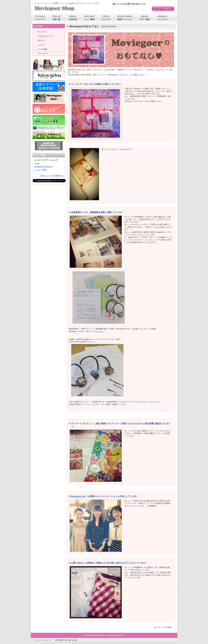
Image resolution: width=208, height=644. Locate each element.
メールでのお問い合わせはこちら (131, 4)
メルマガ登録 (49, 120)
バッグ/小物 (42, 49)
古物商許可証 (49, 146)
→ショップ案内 (41, 170)
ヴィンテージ (43, 53)
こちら (101, 331)
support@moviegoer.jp (43, 166)
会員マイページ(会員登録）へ (52, 175)
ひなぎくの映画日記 (49, 135)
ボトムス (41, 40)
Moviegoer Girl (78, 496)
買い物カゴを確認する (163, 9)
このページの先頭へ (163, 627)
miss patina (49, 65)
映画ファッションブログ (49, 128)
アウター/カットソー (46, 36)
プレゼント (49, 109)
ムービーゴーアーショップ (66, 8)
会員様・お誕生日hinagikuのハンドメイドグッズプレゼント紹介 (94, 339)
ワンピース (42, 32)
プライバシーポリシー (43, 640)
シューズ (41, 45)
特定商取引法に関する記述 (66, 640)
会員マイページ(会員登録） (49, 87)
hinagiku (49, 76)
